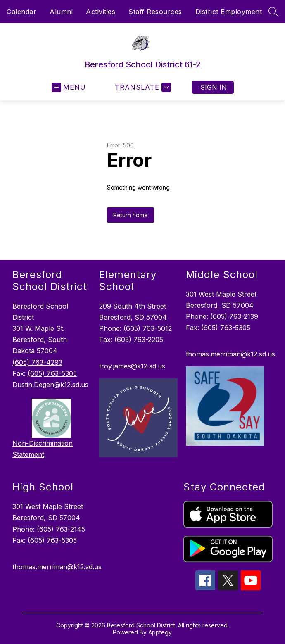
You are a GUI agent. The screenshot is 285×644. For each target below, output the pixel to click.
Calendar (21, 12)
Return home (131, 215)
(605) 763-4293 (37, 362)
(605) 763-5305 (52, 373)
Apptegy (160, 632)
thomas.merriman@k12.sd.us (230, 354)
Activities (101, 12)
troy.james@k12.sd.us (132, 366)
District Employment (229, 12)
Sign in (214, 87)
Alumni (61, 12)
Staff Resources (155, 12)
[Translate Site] (142, 87)
